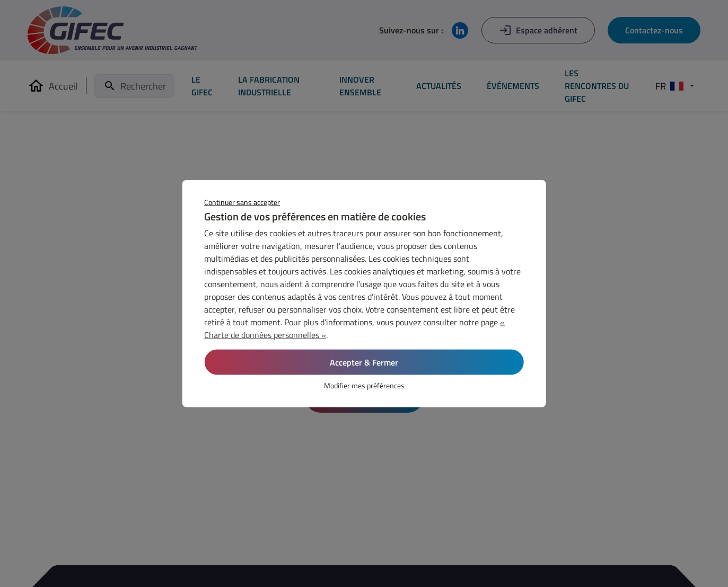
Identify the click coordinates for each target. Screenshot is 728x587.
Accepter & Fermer (364, 362)
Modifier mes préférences (364, 385)
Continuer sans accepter (242, 202)
